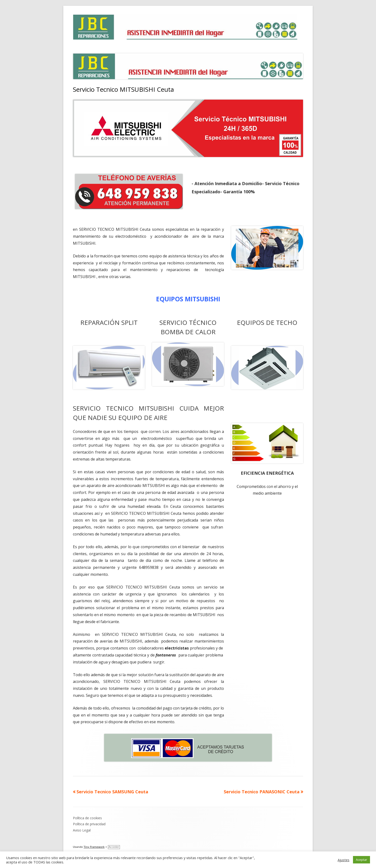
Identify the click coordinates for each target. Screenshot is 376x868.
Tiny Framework (94, 847)
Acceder (114, 847)
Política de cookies (87, 818)
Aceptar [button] (361, 860)
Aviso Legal (82, 830)
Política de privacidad (89, 824)
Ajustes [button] (344, 860)
